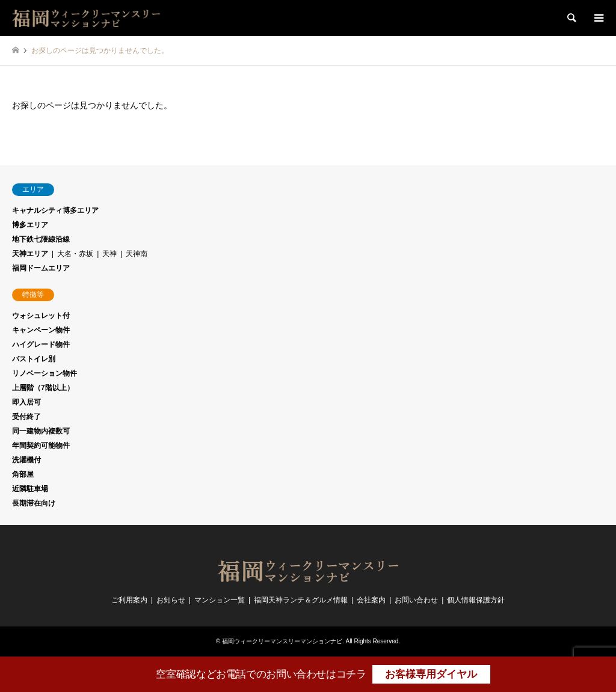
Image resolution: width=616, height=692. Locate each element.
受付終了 (26, 417)
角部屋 (23, 474)
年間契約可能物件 (41, 446)
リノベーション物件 (45, 373)
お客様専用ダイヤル (431, 674)
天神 (109, 254)
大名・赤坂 (75, 254)
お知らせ (171, 600)
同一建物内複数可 (41, 431)
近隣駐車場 (30, 489)
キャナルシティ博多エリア (55, 210)
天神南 (137, 254)
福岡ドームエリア (41, 268)
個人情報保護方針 (476, 600)
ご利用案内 (129, 600)
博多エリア (30, 225)
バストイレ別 (34, 359)
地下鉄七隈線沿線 (41, 239)
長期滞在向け (34, 503)
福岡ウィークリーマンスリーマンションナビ (282, 641)
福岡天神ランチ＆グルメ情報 (301, 600)
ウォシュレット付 (41, 316)
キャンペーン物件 (41, 330)
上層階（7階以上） (43, 388)
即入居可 (26, 402)
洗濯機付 (26, 460)
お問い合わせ (416, 600)
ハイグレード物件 (41, 344)
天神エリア (30, 254)
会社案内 (371, 600)
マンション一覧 (220, 600)
